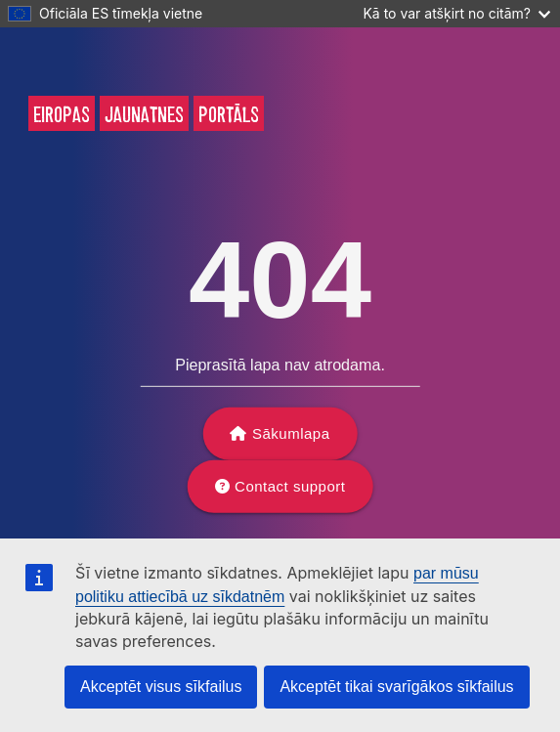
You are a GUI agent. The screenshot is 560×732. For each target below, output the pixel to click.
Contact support (290, 486)
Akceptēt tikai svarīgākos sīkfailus (396, 687)
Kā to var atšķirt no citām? (456, 13)
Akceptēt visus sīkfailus (161, 687)
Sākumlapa (291, 433)
